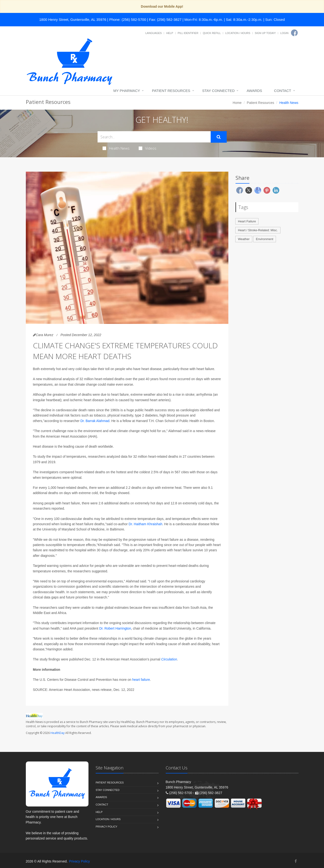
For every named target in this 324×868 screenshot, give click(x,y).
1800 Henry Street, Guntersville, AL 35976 (73, 20)
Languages (154, 33)
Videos (148, 148)
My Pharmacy (127, 91)
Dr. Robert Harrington (115, 628)
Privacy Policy (107, 827)
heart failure (141, 680)
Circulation (169, 659)
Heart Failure (247, 221)
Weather (244, 239)
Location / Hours (238, 33)
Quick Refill (212, 33)
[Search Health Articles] (154, 137)
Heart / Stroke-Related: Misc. (258, 230)
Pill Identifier (188, 33)
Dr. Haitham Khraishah (146, 524)
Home (237, 103)
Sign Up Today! (265, 33)
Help (170, 33)
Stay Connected (219, 91)
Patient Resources (171, 91)
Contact (283, 91)
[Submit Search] (219, 137)
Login (284, 33)
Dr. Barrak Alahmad (95, 421)
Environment (265, 239)
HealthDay (58, 733)
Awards (254, 91)
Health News (116, 148)
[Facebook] (294, 33)
